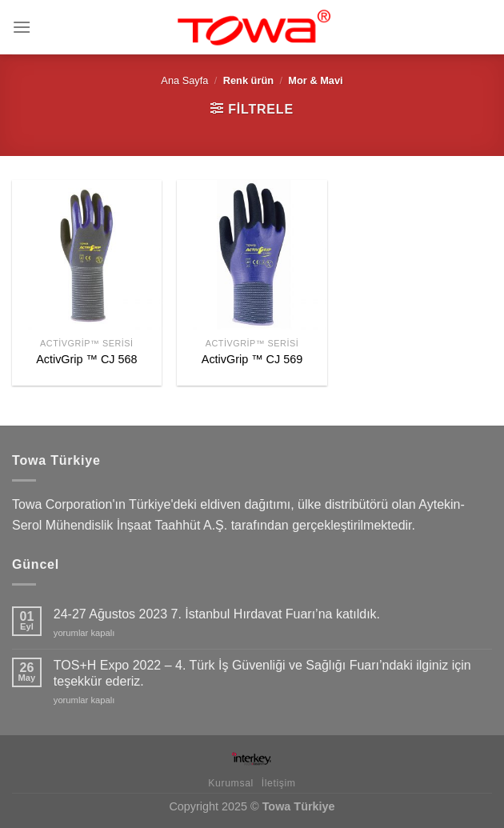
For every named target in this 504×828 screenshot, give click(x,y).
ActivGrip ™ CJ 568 (86, 359)
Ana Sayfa (184, 80)
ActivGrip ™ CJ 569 (252, 359)
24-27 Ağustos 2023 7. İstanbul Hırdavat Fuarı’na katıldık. (217, 614)
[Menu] (22, 27)
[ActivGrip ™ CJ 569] (252, 255)
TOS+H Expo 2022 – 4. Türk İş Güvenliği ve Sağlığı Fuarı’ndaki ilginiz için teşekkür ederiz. (262, 673)
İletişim (279, 783)
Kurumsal (231, 783)
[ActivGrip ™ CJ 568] (87, 255)
